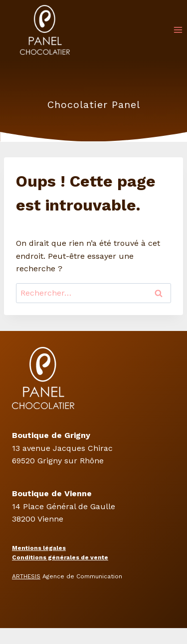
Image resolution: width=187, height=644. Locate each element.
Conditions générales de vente (60, 557)
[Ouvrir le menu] (178, 30)
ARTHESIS (26, 576)
